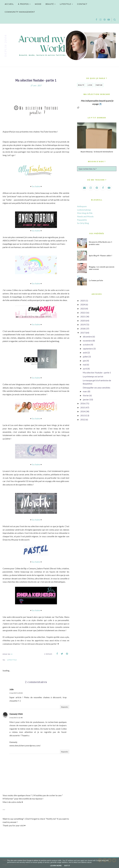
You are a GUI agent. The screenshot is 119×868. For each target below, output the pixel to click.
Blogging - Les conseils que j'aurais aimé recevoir (102, 268)
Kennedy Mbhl (16, 714)
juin (84, 361)
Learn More (56, 866)
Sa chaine (36, 186)
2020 (83, 321)
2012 (83, 419)
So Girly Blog (83, 223)
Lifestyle (12, 660)
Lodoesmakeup (84, 210)
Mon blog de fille (85, 213)
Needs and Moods (85, 216)
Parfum (99, 85)
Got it (67, 866)
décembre (87, 337)
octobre (87, 344)
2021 (83, 316)
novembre (87, 341)
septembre (88, 349)
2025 (83, 301)
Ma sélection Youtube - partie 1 (97, 372)
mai (85, 365)
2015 (83, 407)
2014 (83, 411)
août (85, 352)
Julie (11, 689)
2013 (83, 415)
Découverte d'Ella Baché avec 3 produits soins (100, 243)
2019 (83, 324)
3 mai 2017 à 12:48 (16, 718)
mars (85, 391)
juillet (85, 357)
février (86, 395)
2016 (83, 403)
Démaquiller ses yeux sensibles (96, 388)
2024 (83, 304)
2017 (83, 333)
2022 (83, 313)
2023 (83, 309)
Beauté (81, 85)
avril (85, 369)
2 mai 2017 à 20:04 (16, 693)
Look (90, 85)
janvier (86, 399)
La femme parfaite (96, 280)
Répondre (65, 707)
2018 (83, 329)
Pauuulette (82, 220)
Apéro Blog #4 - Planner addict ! (100, 256)
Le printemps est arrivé (93, 376)
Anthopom (82, 206)
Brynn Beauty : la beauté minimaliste (97, 152)
